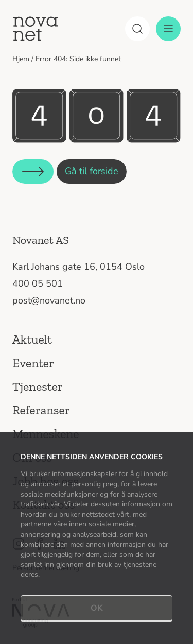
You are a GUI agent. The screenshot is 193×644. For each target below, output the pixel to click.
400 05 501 (38, 283)
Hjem (21, 59)
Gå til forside (92, 171)
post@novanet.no (49, 300)
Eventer (33, 363)
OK (97, 608)
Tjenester (38, 386)
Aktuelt (32, 339)
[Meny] (168, 29)
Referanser (41, 410)
